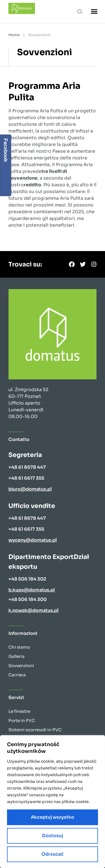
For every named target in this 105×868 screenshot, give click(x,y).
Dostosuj (53, 836)
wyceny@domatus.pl (33, 540)
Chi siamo (19, 647)
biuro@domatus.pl (30, 489)
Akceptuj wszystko (53, 817)
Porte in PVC (22, 720)
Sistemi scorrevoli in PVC (35, 730)
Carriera (17, 675)
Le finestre (19, 711)
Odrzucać (53, 854)
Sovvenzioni (21, 666)
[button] (80, 11)
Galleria (17, 656)
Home (14, 35)
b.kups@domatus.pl (32, 590)
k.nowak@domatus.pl (33, 610)
